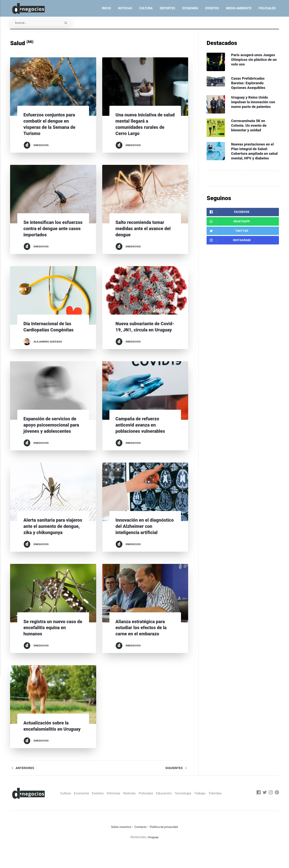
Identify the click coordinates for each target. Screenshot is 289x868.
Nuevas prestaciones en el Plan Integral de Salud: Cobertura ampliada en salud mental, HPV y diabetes (254, 156)
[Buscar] (42, 23)
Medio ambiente (239, 8)
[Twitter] (264, 812)
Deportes (167, 8)
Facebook (230, 220)
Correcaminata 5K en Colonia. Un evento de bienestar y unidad (250, 127)
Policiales (267, 8)
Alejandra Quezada (48, 342)
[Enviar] (67, 24)
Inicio (106, 8)
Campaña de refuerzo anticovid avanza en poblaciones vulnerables (142, 431)
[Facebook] (258, 812)
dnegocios (41, 145)
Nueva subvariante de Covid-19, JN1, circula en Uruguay (143, 330)
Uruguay (153, 856)
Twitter (229, 239)
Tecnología (190, 812)
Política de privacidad (164, 846)
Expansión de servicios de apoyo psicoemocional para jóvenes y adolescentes (53, 431)
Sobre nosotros (121, 846)
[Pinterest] (277, 812)
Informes (119, 812)
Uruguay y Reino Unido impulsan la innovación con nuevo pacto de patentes (254, 103)
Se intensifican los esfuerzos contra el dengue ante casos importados (53, 229)
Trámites (222, 812)
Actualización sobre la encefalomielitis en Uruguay (47, 741)
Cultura (146, 8)
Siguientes (177, 787)
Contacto (140, 846)
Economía (190, 8)
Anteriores (22, 787)
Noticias (125, 8)
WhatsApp (230, 229)
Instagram (230, 249)
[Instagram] (271, 812)
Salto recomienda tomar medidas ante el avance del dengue (144, 229)
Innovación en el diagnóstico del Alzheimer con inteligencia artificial (144, 533)
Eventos (212, 8)
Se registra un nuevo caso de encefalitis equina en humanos (51, 640)
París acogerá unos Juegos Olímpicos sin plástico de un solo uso (255, 60)
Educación (170, 812)
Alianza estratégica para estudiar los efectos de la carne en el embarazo (142, 640)
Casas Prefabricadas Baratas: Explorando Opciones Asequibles (249, 84)
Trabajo (207, 812)
